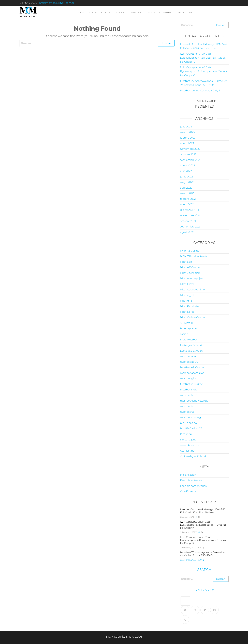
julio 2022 (186, 171)
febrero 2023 (188, 138)
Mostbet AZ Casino (192, 367)
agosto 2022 (187, 165)
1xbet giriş (186, 301)
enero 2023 (187, 143)
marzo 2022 (187, 193)
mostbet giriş (188, 378)
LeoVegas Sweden (191, 351)
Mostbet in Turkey (191, 384)
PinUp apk (187, 434)
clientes (135, 12)
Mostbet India (189, 390)
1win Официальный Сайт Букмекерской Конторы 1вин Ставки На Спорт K (204, 58)
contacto (152, 12)
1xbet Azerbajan (190, 273)
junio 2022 (186, 177)
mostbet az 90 (189, 362)
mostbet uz (187, 412)
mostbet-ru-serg (190, 417)
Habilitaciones (112, 12)
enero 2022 (187, 204)
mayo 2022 (187, 182)
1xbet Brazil (187, 284)
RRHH (167, 12)
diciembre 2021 (189, 210)
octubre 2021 (188, 221)
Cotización (184, 12)
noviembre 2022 (190, 149)
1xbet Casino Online (192, 290)
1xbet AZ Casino (190, 267)
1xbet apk (186, 262)
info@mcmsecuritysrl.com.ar (56, 3)
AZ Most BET (188, 323)
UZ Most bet (188, 451)
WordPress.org (189, 491)
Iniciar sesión (188, 475)
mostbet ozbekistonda (194, 401)
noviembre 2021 (190, 215)
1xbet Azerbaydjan (192, 278)
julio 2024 (186, 127)
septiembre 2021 (190, 227)
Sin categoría (188, 440)
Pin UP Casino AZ (191, 428)
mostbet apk (188, 356)
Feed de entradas (191, 480)
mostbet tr (187, 406)
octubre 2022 (188, 154)
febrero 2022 (188, 199)
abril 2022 (186, 188)
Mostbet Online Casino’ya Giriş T (200, 90)
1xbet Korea (187, 312)
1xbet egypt (187, 295)
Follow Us (204, 590)
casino (184, 334)
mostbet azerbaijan (192, 373)
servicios (86, 12)
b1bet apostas (189, 328)
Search (204, 570)
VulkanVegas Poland (193, 456)
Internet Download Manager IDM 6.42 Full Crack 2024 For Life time (203, 511)
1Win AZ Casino (190, 251)
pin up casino (188, 423)
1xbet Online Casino (192, 317)
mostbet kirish (189, 395)
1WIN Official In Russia (194, 256)
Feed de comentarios (193, 486)
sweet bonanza (190, 445)
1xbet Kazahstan (190, 306)
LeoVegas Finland (191, 345)
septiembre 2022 (191, 160)
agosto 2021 (187, 232)
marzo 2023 (187, 132)
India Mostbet (189, 340)
